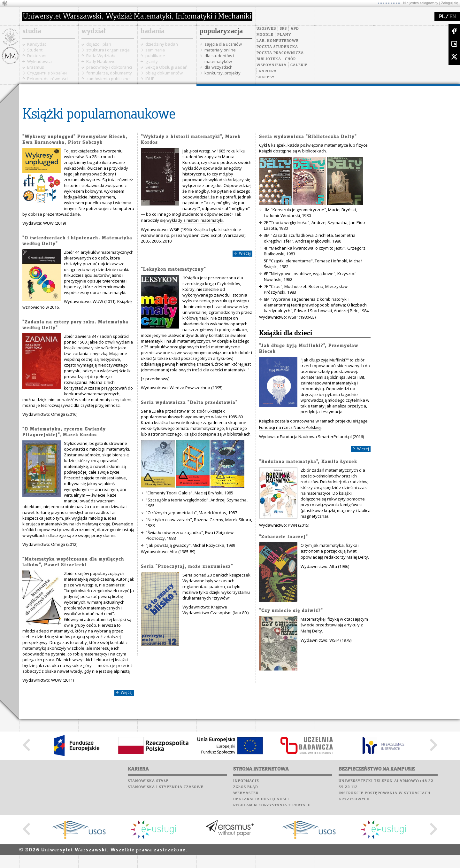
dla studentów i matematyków (219, 58)
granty (152, 61)
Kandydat (37, 44)
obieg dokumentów (164, 73)
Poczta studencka (277, 47)
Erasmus (36, 67)
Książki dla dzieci (286, 333)
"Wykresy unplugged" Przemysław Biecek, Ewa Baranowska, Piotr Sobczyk (75, 140)
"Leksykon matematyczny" (173, 270)
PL (442, 17)
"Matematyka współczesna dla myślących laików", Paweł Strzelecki (73, 562)
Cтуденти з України (47, 73)
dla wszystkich (218, 67)
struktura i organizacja (108, 50)
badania (153, 31)
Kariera (268, 71)
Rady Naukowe (101, 61)
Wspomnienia (272, 65)
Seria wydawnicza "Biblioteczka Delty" (308, 137)
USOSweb (266, 29)
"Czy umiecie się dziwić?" (291, 611)
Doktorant (37, 56)
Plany (284, 35)
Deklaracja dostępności (261, 799)
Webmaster (246, 793)
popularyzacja (221, 31)
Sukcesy (266, 77)
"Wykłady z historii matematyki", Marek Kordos (191, 140)
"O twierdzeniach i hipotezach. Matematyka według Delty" (77, 241)
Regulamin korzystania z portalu (272, 805)
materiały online (220, 50)
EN (453, 17)
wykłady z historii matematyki (195, 220)
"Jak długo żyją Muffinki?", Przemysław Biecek (309, 349)
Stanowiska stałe (148, 781)
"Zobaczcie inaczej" (284, 537)
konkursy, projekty (222, 73)
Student (35, 50)
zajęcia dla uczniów (223, 44)
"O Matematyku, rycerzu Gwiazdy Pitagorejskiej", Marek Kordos (64, 432)
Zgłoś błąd (246, 787)
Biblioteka (269, 59)
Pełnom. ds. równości (47, 79)
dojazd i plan (99, 44)
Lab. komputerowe (278, 41)
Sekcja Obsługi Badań (166, 67)
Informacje (246, 781)
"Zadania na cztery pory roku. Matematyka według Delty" (75, 325)
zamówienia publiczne (108, 79)
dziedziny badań (162, 44)
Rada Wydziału (101, 56)
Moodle (265, 35)
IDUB (150, 79)
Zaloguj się (450, 3)
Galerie (299, 65)
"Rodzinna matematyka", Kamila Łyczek (308, 462)
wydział (93, 31)
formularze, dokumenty (109, 73)
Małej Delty (357, 557)
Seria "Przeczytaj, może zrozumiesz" (187, 567)
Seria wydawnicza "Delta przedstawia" (189, 403)
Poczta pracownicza (280, 53)
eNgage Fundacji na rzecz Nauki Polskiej (313, 424)
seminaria (155, 50)
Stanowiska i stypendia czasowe (166, 787)
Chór (290, 59)
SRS (283, 29)
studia (32, 31)
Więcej (127, 692)
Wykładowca (39, 61)
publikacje (155, 56)
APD (295, 29)
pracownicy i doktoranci (109, 67)
